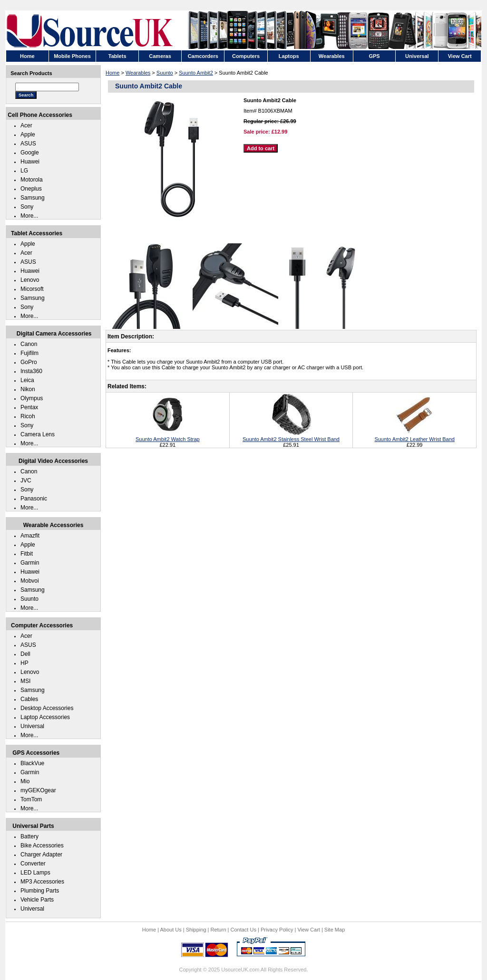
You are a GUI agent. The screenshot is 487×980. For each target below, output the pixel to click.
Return (219, 930)
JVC (26, 480)
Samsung (33, 198)
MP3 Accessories (42, 882)
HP (24, 663)
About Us (170, 930)
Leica (27, 380)
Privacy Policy (277, 930)
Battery (29, 836)
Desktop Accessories (47, 708)
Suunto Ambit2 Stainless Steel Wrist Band (291, 436)
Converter (33, 864)
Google (30, 153)
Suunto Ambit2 (196, 73)
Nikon (28, 389)
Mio (25, 781)
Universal (32, 726)
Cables (29, 699)
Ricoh (28, 416)
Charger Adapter (41, 855)
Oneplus (31, 189)
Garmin (30, 563)
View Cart (308, 930)
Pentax (29, 407)
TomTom (31, 799)
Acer (26, 125)
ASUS (28, 144)
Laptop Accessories (45, 717)
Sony (27, 207)
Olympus (32, 398)
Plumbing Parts (40, 891)
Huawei (30, 162)
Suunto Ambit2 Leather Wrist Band (414, 436)
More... (29, 216)
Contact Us (243, 930)
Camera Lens (38, 434)
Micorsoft (32, 289)
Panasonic (34, 499)
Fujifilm (29, 353)
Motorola (32, 180)
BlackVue (32, 763)
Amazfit (30, 536)
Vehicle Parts (37, 900)
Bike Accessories (42, 845)
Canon (29, 344)
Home (112, 73)
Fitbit (27, 554)
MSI (25, 681)
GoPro (29, 362)
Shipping (196, 930)
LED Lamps (35, 873)
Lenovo (30, 280)
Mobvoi (30, 581)
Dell (25, 654)
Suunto (165, 73)
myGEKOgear (38, 790)
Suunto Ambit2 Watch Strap (168, 436)
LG (24, 171)
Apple (28, 135)
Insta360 (31, 371)
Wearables (138, 73)
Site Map (335, 930)
